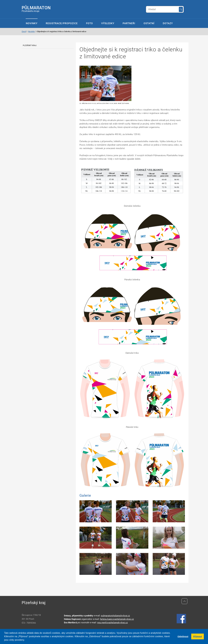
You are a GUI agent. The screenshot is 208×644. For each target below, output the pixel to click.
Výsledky (108, 23)
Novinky (32, 23)
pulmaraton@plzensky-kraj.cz (115, 616)
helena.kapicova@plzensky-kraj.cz (117, 619)
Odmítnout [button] (183, 636)
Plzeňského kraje (36, 9)
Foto (89, 23)
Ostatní (149, 23)
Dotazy (168, 23)
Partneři (129, 23)
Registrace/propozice (62, 23)
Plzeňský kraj (30, 45)
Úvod (24, 31)
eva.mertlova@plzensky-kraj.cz (113, 623)
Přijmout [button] (198, 636)
